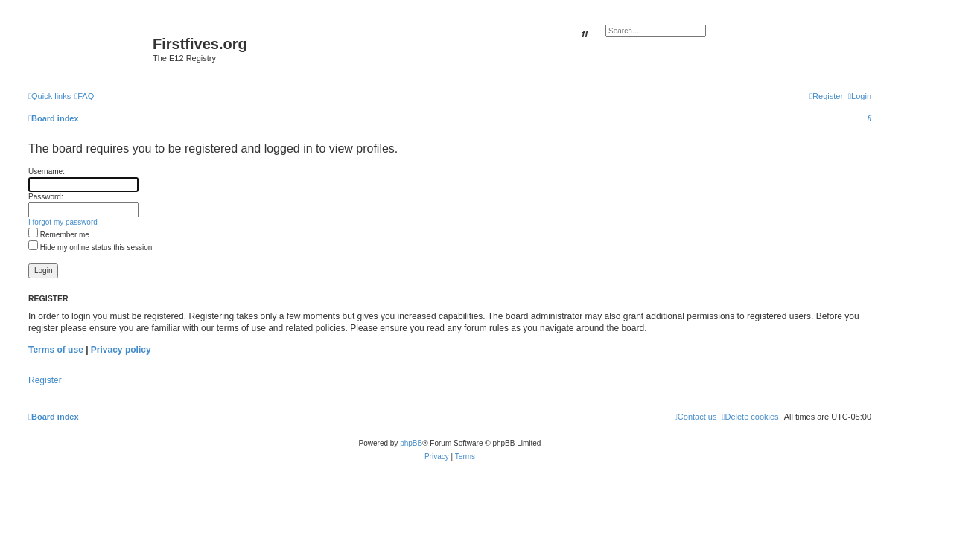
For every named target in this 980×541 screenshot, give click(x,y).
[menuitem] (84, 96)
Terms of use (56, 350)
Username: (47, 172)
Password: (46, 197)
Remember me (59, 235)
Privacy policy (121, 350)
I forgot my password (63, 222)
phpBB (411, 443)
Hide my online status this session (90, 247)
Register (45, 380)
